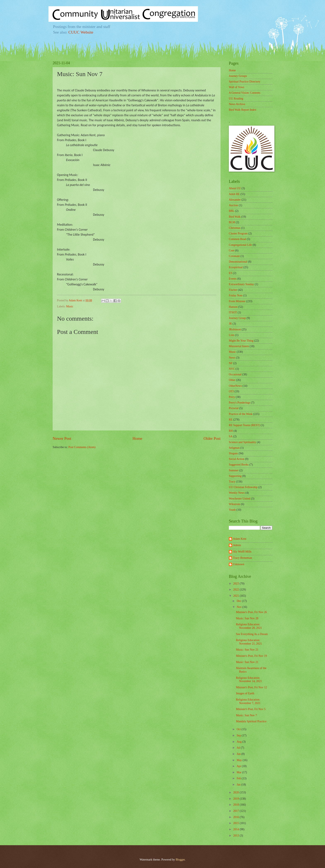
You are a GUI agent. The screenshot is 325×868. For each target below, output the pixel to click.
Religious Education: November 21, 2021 (249, 642)
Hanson (233, 307)
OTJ (231, 391)
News (232, 358)
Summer (234, 470)
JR (230, 324)
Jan (239, 785)
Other (232, 380)
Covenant (234, 256)
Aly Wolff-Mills (242, 552)
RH (231, 431)
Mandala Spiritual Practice (251, 721)
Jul (239, 748)
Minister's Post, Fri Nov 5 (251, 709)
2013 (236, 836)
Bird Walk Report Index (243, 110)
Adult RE (234, 194)
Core (232, 250)
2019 (236, 799)
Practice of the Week (241, 414)
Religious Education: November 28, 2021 (249, 626)
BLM (232, 222)
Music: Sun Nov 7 (246, 715)
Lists (232, 335)
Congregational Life (240, 245)
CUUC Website (81, 32)
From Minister (237, 301)
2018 (236, 805)
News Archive (237, 104)
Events (233, 279)
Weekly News (237, 493)
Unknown (239, 564)
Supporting (235, 476)
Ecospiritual (236, 267)
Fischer (233, 290)
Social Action (237, 459)
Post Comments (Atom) (82, 447)
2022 (236, 590)
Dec (239, 601)
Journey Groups (238, 76)
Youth (232, 510)
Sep (239, 735)
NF (231, 363)
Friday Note (236, 295)
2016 (236, 817)
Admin (237, 545)
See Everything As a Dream (252, 634)
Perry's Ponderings (240, 403)
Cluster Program (238, 233)
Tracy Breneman (243, 558)
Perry (232, 397)
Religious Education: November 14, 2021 (249, 680)
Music (70, 306)
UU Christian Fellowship (243, 487)
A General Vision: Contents (245, 93)
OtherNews (235, 386)
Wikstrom (235, 504)
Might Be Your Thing (241, 341)
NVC (232, 369)
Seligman (234, 448)
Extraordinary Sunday (241, 284)
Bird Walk (235, 217)
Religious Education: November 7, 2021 (248, 701)
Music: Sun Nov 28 (247, 618)
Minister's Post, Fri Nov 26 (251, 612)
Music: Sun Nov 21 (247, 650)
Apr (239, 766)
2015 (236, 823)
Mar (239, 772)
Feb (239, 778)
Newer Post (62, 438)
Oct (239, 729)
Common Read (237, 239)
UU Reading (236, 99)
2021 (236, 596)
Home (137, 438)
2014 (236, 829)
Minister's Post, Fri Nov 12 (251, 687)
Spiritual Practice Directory (245, 82)
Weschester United (240, 499)
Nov (240, 607)
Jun (239, 754)
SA (231, 436)
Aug (240, 742)
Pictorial (234, 408)
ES (230, 273)
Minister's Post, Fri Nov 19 (251, 656)
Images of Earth (245, 693)
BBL (232, 211)
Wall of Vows (236, 87)
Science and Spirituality (243, 442)
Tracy (232, 482)
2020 (236, 792)
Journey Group (237, 318)
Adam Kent (240, 539)
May (240, 760)
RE (231, 420)
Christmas (235, 228)
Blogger (180, 860)
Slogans (233, 453)
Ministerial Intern (239, 346)
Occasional (235, 374)
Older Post (212, 438)
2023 (236, 584)
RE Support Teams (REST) (244, 425)
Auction (233, 205)
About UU (235, 188)
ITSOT (233, 312)
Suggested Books (239, 465)
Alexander (235, 200)
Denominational (238, 262)
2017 (236, 811)
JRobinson (235, 329)
